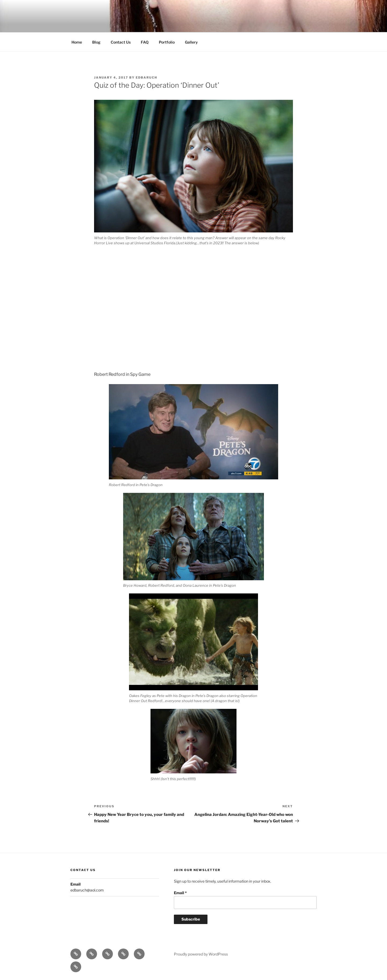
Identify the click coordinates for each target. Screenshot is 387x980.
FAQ (145, 42)
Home (77, 42)
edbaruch (146, 77)
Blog (96, 42)
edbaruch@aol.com (87, 890)
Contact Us (121, 42)
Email (180, 893)
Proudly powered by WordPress (201, 954)
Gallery (191, 42)
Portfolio (167, 42)
